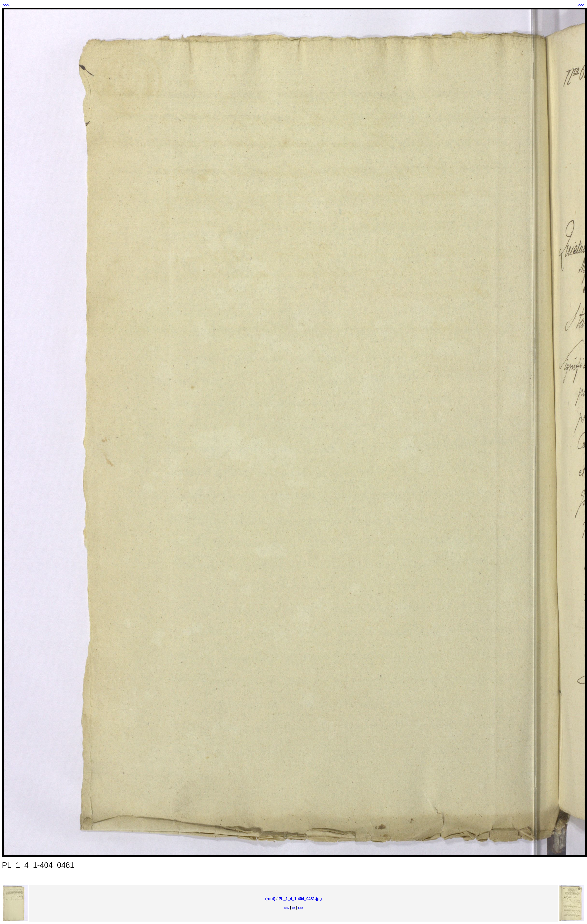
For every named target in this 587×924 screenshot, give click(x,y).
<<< (6, 5)
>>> (581, 5)
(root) (270, 899)
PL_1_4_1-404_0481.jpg (300, 899)
